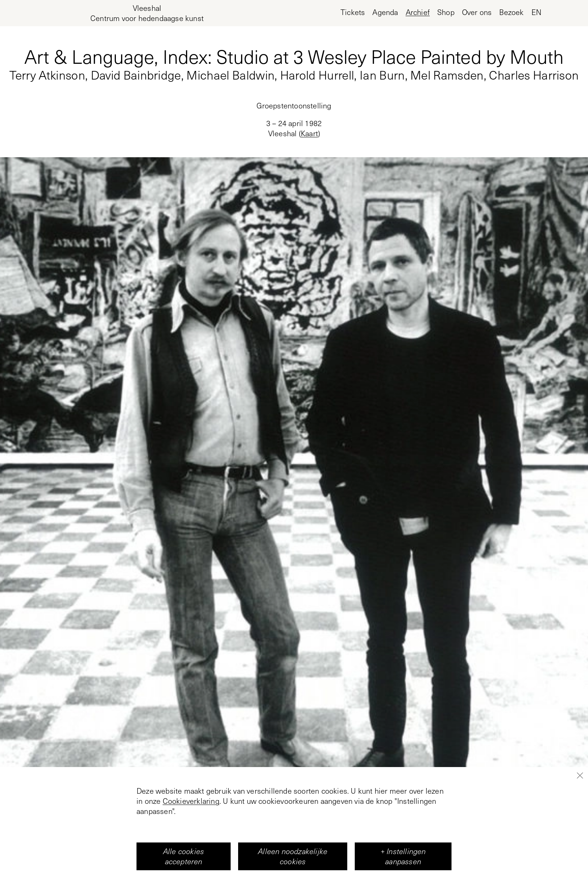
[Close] (580, 815)
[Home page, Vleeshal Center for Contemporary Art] (147, 13)
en (536, 12)
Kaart (309, 133)
